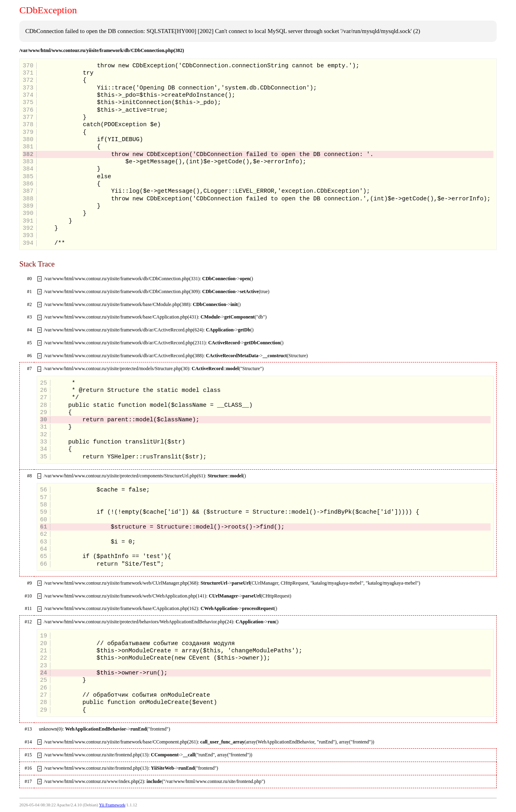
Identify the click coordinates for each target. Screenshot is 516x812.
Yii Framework (112, 805)
